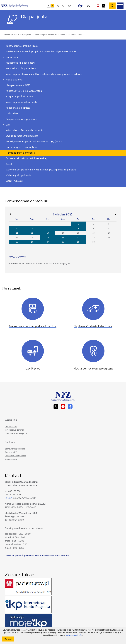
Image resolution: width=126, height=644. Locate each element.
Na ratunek (12, 57)
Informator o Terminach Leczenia (24, 130)
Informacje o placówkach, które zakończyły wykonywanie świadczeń (44, 74)
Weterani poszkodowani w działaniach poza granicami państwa (41, 170)
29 (78, 242)
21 (63, 237)
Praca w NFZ (11, 452)
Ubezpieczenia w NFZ (18, 85)
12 (32, 233)
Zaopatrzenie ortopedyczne (21, 119)
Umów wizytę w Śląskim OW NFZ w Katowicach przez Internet (37, 556)
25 (17, 242)
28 (63, 242)
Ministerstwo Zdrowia (14, 430)
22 (78, 237)
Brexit (9, 164)
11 (17, 233)
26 (32, 242)
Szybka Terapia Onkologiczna (22, 136)
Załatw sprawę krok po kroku (22, 46)
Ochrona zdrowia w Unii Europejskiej (26, 158)
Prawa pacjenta (14, 80)
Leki (8, 125)
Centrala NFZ (11, 426)
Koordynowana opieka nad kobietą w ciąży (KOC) (34, 141)
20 (48, 237)
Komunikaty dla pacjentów (21, 68)
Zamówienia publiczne (15, 449)
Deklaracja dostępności (15, 456)
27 (48, 242)
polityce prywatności (74, 635)
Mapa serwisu (11, 459)
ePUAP (8, 498)
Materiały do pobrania (18, 175)
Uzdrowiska (12, 113)
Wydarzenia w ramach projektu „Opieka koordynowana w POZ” (41, 51)
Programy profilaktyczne (19, 96)
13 (48, 233)
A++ (70, 6)
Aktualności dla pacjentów (20, 63)
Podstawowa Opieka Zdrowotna (24, 91)
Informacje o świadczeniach (21, 102)
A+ (63, 6)
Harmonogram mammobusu (22, 147)
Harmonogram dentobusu (20, 153)
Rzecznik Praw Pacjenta (16, 433)
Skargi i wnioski (14, 181)
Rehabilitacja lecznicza (18, 108)
